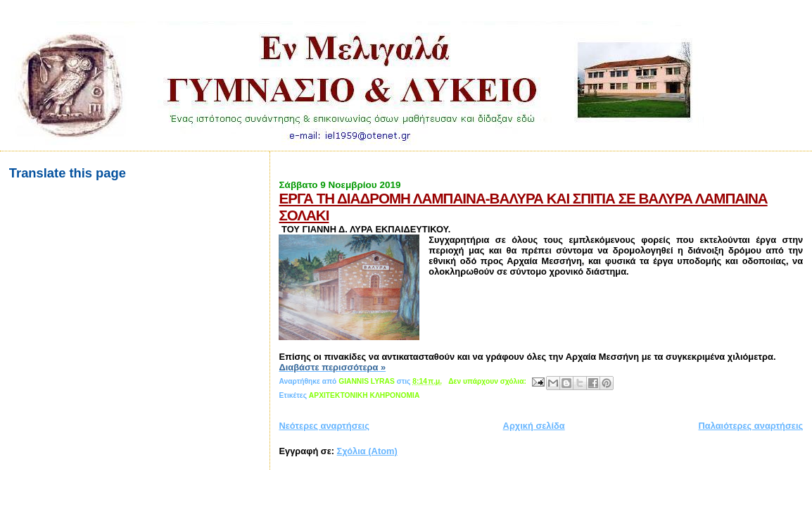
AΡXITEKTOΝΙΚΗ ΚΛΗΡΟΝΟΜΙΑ (364, 395)
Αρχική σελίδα (534, 426)
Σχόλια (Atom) (367, 451)
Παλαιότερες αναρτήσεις (751, 426)
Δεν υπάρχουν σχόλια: (488, 381)
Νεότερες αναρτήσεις (324, 426)
